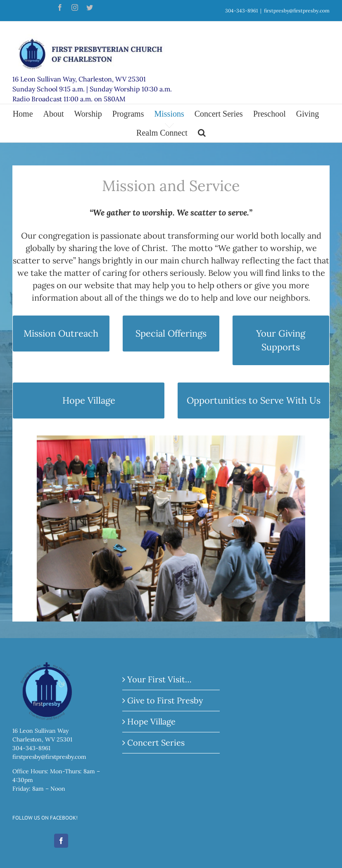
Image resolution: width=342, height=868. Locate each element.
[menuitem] (28, 114)
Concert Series (156, 746)
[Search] (202, 133)
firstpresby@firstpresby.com (297, 11)
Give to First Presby (165, 704)
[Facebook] (61, 844)
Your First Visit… (159, 683)
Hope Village (151, 725)
